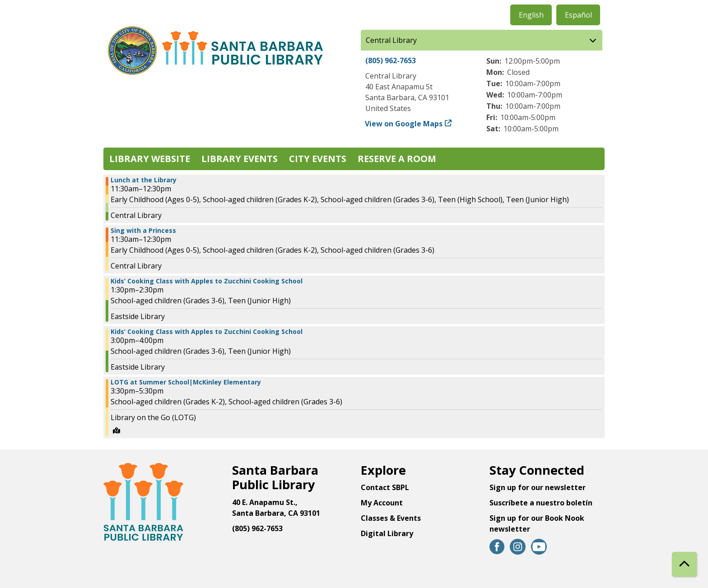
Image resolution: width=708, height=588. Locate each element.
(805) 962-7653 (391, 60)
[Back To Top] (684, 564)
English (531, 15)
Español (578, 15)
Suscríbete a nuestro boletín (541, 503)
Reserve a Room (397, 159)
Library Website (150, 159)
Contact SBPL (385, 487)
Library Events (240, 159)
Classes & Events (391, 518)
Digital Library (387, 533)
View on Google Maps (404, 124)
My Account (382, 503)
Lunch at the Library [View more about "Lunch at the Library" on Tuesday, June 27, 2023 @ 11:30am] (144, 180)
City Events (318, 159)
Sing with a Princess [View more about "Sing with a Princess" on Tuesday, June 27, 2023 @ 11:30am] (143, 231)
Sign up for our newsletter (538, 487)
